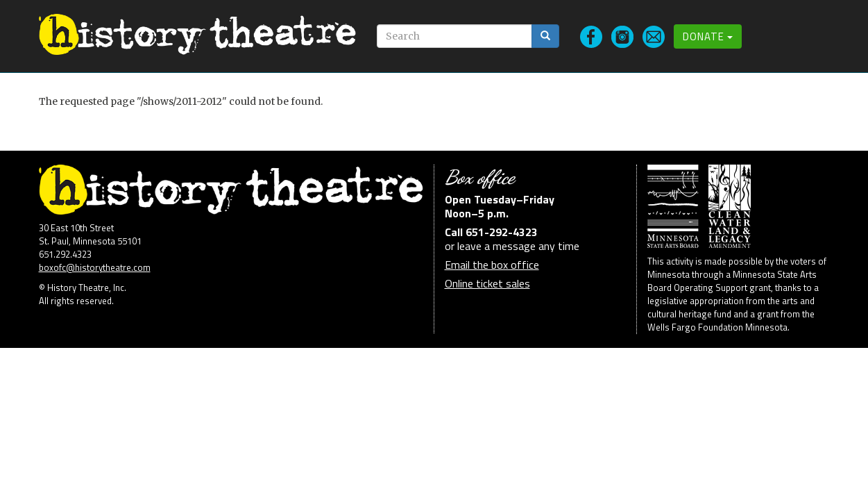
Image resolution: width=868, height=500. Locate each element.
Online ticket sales (487, 283)
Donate (708, 36)
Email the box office (492, 265)
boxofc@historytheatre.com (95, 267)
